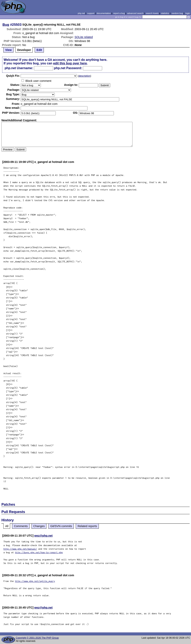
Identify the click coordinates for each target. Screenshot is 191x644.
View (8, 50)
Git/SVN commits (61, 526)
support (91, 13)
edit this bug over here (70, 63)
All (7, 526)
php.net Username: (19, 68)
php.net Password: (68, 68)
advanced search (135, 13)
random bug (177, 13)
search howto (152, 13)
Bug (6, 25)
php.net (81, 13)
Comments (21, 526)
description (84, 76)
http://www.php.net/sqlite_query (35, 581)
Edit (39, 50)
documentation (104, 13)
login (188, 13)
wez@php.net (43, 536)
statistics (165, 13)
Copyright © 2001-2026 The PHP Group (37, 638)
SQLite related (84, 37)
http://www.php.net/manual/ (20, 549)
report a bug (119, 13)
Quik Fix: (13, 76)
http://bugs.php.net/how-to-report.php (39, 552)
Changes (39, 526)
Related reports (87, 526)
